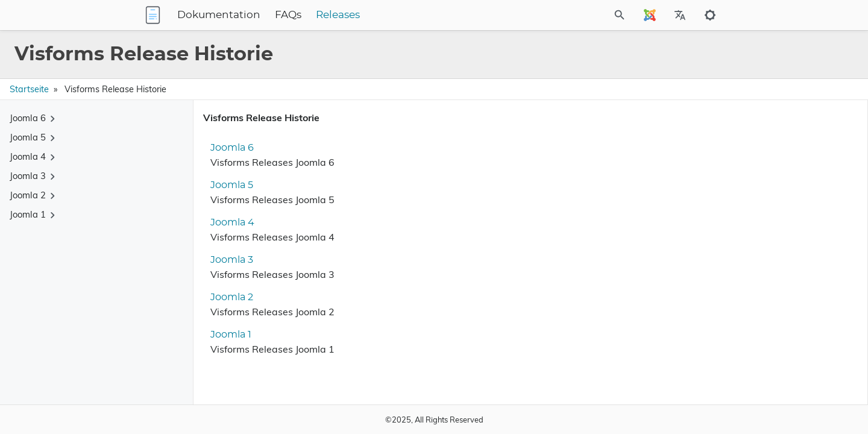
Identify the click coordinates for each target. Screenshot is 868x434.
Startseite (29, 89)
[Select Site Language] (650, 15)
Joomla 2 (227, 297)
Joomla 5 (227, 185)
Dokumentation (294, 15)
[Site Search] (566, 15)
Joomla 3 (227, 260)
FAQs (363, 15)
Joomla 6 (227, 148)
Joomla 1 (226, 335)
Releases (413, 15)
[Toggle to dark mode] (710, 15)
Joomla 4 (228, 222)
